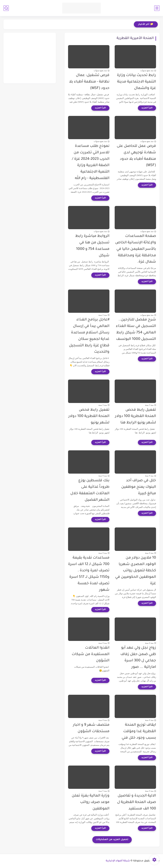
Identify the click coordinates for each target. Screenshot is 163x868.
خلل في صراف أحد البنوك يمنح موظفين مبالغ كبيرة (139, 487)
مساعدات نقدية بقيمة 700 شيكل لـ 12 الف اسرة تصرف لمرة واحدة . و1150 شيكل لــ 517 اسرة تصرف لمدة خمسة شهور (89, 574)
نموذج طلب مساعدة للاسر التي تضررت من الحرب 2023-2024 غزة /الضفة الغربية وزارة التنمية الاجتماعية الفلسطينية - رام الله (91, 162)
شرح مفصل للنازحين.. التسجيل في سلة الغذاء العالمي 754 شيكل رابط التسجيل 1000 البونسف (136, 329)
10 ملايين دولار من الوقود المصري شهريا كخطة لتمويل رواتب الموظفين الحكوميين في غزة (136, 571)
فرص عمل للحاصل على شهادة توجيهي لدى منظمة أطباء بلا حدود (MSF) (136, 156)
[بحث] (6, 8)
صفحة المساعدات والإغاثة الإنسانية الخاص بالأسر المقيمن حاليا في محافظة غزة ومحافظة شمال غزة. (136, 249)
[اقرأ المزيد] (147, 108)
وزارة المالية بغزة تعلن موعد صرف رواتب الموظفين (91, 802)
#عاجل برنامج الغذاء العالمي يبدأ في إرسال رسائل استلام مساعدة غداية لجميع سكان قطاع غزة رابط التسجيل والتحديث (89, 336)
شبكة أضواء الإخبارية (118, 861)
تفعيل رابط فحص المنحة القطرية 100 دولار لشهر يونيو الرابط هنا (136, 417)
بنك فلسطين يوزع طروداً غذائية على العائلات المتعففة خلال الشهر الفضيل (90, 490)
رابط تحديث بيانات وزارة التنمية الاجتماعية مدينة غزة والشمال (136, 82)
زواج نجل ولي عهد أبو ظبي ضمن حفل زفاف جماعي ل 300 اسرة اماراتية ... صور (138, 658)
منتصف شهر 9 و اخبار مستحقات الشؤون (91, 728)
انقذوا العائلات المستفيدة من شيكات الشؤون (91, 654)
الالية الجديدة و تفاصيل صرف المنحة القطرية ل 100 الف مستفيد (137, 802)
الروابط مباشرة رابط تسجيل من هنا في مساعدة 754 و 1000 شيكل (92, 246)
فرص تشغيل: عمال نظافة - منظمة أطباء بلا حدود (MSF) (89, 82)
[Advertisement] (30, 58)
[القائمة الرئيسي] (157, 8)
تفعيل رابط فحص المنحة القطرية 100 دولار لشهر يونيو (89, 417)
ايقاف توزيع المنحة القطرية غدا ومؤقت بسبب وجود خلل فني (139, 732)
